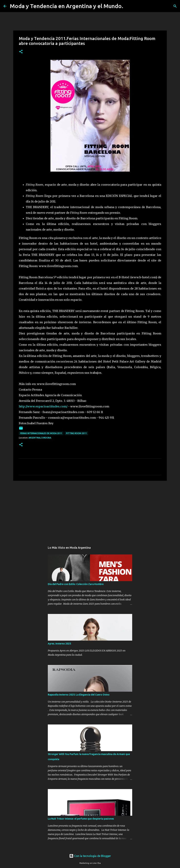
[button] (21, 52)
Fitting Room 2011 (76, 433)
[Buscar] (128, 6)
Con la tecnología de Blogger (90, 856)
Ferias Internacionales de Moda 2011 (41, 433)
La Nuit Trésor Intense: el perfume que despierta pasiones (81, 819)
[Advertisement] (90, 511)
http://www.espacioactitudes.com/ (43, 406)
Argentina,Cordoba (40, 438)
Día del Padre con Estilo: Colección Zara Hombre (76, 584)
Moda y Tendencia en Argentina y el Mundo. (67, 6)
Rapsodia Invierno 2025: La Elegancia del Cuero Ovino (79, 695)
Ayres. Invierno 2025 (59, 644)
